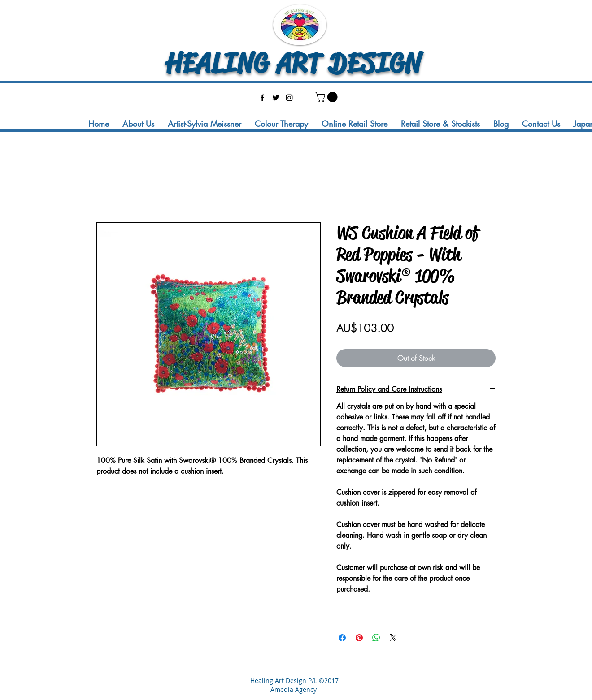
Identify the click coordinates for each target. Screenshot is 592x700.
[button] (327, 97)
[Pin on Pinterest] (359, 638)
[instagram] (289, 98)
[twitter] (276, 98)
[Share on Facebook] (342, 638)
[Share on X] (393, 638)
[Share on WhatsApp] (376, 638)
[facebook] (262, 98)
